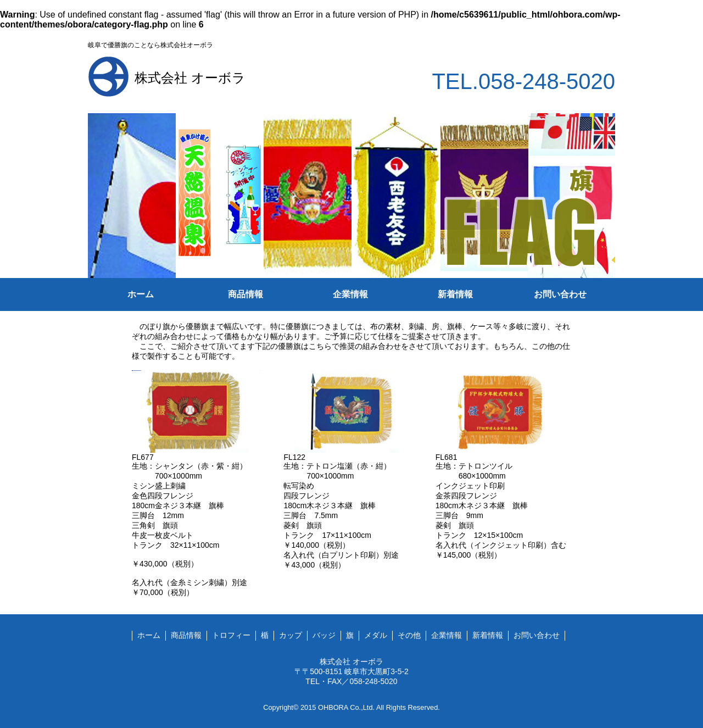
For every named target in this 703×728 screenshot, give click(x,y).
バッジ (324, 635)
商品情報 (246, 294)
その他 (409, 635)
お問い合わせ (560, 294)
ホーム (141, 294)
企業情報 (350, 294)
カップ (291, 635)
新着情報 (455, 294)
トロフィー (231, 635)
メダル (376, 635)
